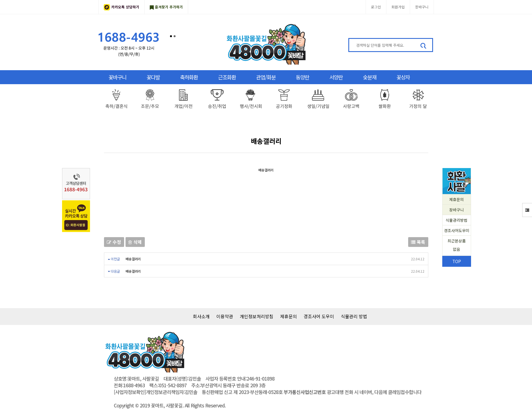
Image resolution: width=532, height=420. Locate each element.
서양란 (336, 77)
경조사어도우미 (457, 230)
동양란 (302, 77)
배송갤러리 (133, 259)
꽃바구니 (117, 77)
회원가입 (398, 7)
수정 (114, 242)
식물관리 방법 (354, 316)
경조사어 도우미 (319, 316)
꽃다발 (153, 77)
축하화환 (189, 77)
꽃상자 (403, 77)
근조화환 (227, 77)
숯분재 (370, 77)
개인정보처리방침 (257, 316)
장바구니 (422, 7)
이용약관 (225, 316)
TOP (457, 261)
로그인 (376, 7)
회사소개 (201, 316)
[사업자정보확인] (130, 392)
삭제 (135, 242)
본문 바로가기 (0, 0)
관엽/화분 (266, 77)
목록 (418, 242)
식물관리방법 (457, 220)
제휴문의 (457, 199)
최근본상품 (457, 246)
